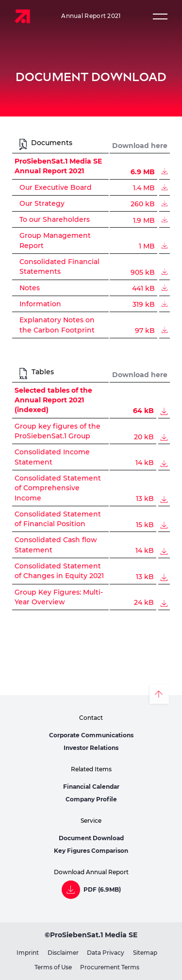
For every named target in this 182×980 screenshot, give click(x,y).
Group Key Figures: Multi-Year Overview (59, 597)
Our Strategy (42, 204)
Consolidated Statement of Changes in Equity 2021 (59, 571)
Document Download (91, 838)
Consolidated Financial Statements (59, 266)
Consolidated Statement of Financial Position (58, 519)
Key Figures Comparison (91, 851)
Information (40, 304)
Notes (30, 288)
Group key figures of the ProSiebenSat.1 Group (58, 431)
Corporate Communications (91, 735)
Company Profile (91, 799)
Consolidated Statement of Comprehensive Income (58, 488)
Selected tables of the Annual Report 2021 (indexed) (53, 400)
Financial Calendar (91, 787)
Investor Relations (91, 748)
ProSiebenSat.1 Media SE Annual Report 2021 (58, 166)
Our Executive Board (56, 188)
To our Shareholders (55, 220)
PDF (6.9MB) (102, 890)
